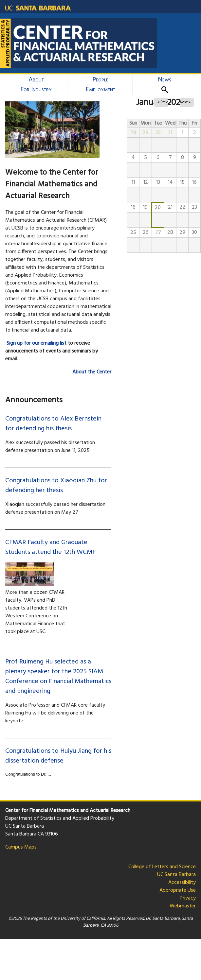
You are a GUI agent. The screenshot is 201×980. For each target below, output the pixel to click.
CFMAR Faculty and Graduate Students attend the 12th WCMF (50, 547)
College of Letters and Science (162, 867)
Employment (100, 90)
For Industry (36, 90)
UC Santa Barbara (176, 875)
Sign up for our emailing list (37, 343)
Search (167, 90)
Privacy (188, 898)
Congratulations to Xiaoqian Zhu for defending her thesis (56, 486)
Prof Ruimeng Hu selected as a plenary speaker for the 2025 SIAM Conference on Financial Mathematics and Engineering (58, 677)
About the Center (92, 372)
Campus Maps (21, 847)
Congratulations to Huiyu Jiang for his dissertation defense (58, 756)
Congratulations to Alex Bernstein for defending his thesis (53, 424)
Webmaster (183, 906)
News (164, 80)
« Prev (163, 102)
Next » (185, 102)
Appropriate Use (178, 890)
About (36, 80)
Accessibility (182, 883)
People (100, 80)
